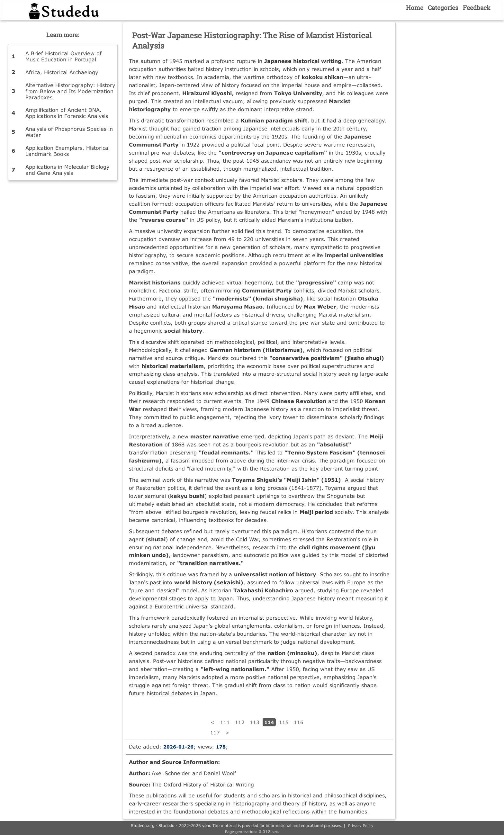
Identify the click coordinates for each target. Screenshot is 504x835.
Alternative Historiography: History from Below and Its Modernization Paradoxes (70, 91)
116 (299, 722)
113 (255, 722)
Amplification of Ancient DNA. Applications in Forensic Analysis (67, 113)
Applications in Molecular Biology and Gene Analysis (67, 170)
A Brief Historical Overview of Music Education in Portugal (63, 56)
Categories (443, 8)
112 (240, 722)
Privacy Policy (361, 826)
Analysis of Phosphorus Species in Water (69, 132)
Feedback (477, 8)
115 (284, 722)
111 (225, 722)
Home (415, 8)
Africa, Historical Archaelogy (62, 72)
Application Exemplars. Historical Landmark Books (67, 151)
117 (215, 732)
